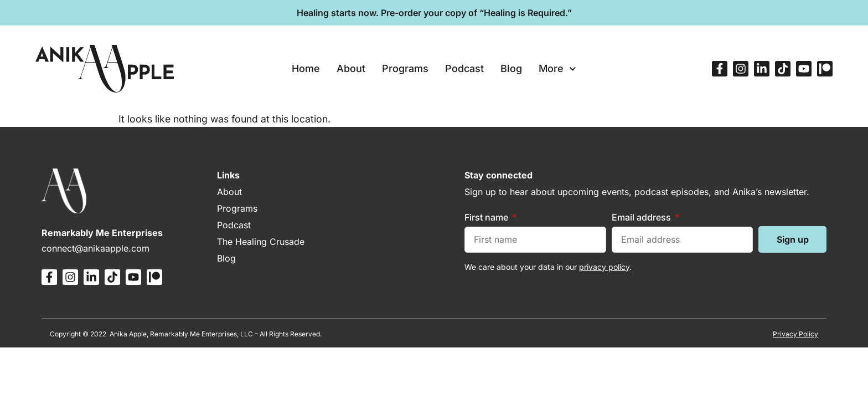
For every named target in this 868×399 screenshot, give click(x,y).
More (557, 69)
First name (487, 217)
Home (306, 68)
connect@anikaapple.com (95, 248)
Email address (642, 217)
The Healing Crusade (261, 242)
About (351, 68)
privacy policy (604, 267)
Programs (405, 68)
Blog (511, 68)
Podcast (464, 68)
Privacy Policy (795, 334)
